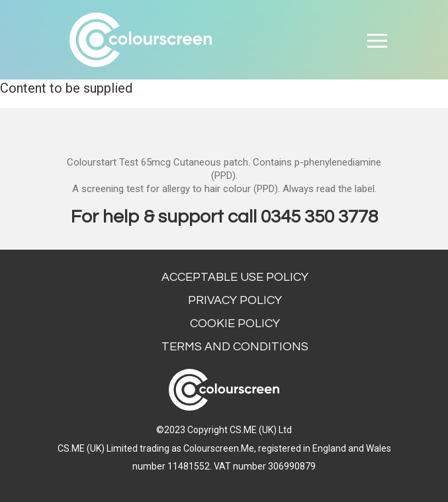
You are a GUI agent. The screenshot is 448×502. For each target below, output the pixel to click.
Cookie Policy (235, 324)
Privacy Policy (235, 300)
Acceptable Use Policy (235, 277)
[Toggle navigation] (377, 40)
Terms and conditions (235, 347)
